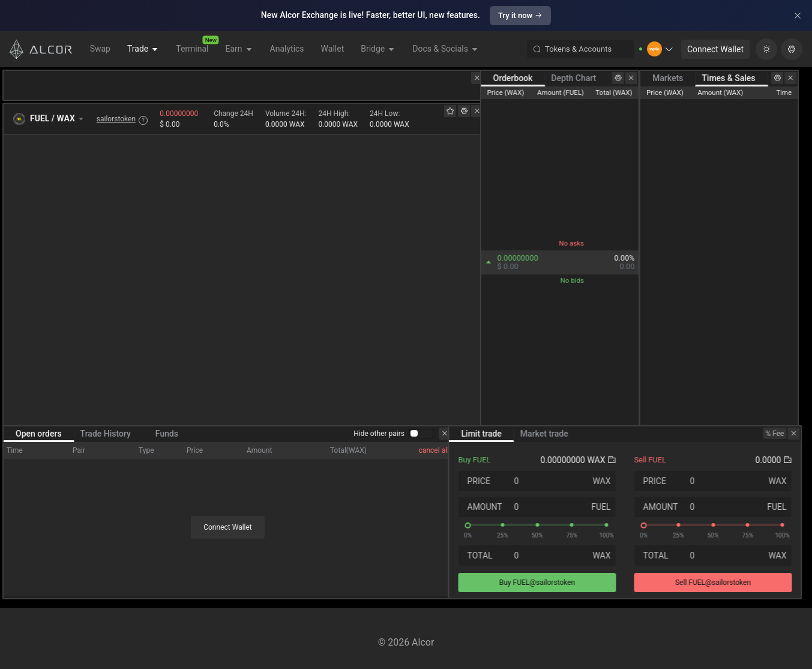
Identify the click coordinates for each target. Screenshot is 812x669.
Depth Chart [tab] (582, 78)
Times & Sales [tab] (739, 78)
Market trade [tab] (552, 440)
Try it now (520, 15)
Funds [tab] (167, 440)
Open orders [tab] (39, 440)
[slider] (545, 531)
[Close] (798, 16)
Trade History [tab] (106, 440)
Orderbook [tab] (521, 78)
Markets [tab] (678, 78)
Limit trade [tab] (489, 440)
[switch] (421, 440)
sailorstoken (116, 120)
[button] (660, 49)
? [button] (143, 121)
